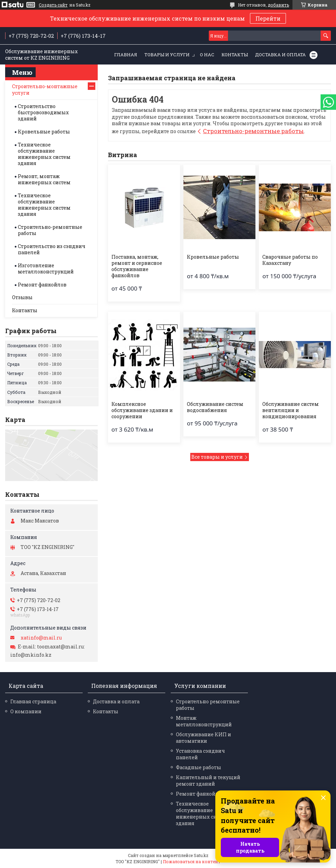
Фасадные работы (199, 767)
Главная (126, 55)
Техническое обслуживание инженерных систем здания (44, 154)
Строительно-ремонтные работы (253, 131)
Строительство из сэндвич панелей (52, 249)
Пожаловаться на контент (192, 861)
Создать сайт (53, 5)
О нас (207, 55)
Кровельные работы (213, 257)
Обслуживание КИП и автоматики (203, 738)
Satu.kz (201, 855)
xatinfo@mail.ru (41, 638)
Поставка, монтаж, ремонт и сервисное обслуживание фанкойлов (137, 266)
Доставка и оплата (280, 55)
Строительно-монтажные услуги (45, 90)
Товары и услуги (167, 55)
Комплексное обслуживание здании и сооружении (142, 410)
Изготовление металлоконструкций (46, 268)
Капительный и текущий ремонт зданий (208, 781)
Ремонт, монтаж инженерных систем (44, 179)
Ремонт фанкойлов (42, 285)
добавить (278, 5)
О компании (26, 711)
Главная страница (33, 701)
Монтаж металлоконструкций (204, 721)
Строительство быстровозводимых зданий (43, 112)
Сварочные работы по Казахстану (290, 260)
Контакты (235, 55)
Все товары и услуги (217, 457)
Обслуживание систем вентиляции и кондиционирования (291, 410)
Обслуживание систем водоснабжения (215, 407)
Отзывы (22, 297)
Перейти (268, 18)
